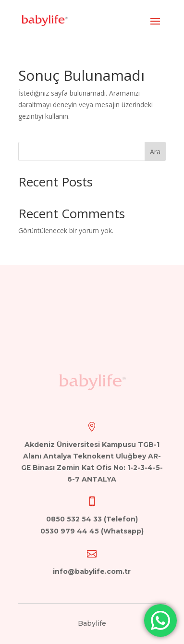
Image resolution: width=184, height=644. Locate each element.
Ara (155, 152)
